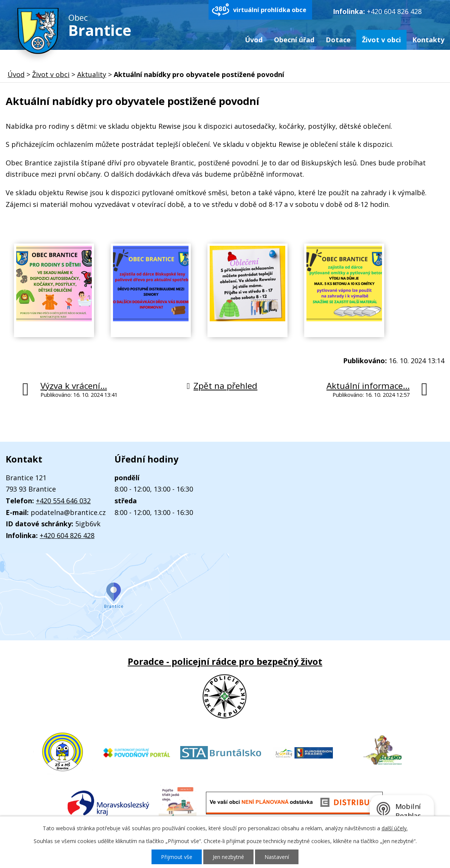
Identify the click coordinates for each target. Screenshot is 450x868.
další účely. (395, 828)
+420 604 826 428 (394, 11)
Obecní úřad (294, 40)
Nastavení (277, 857)
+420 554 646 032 (63, 501)
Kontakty (428, 40)
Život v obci (381, 40)
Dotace (338, 40)
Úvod (254, 40)
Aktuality (92, 74)
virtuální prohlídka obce (270, 10)
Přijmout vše (177, 857)
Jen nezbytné (228, 857)
